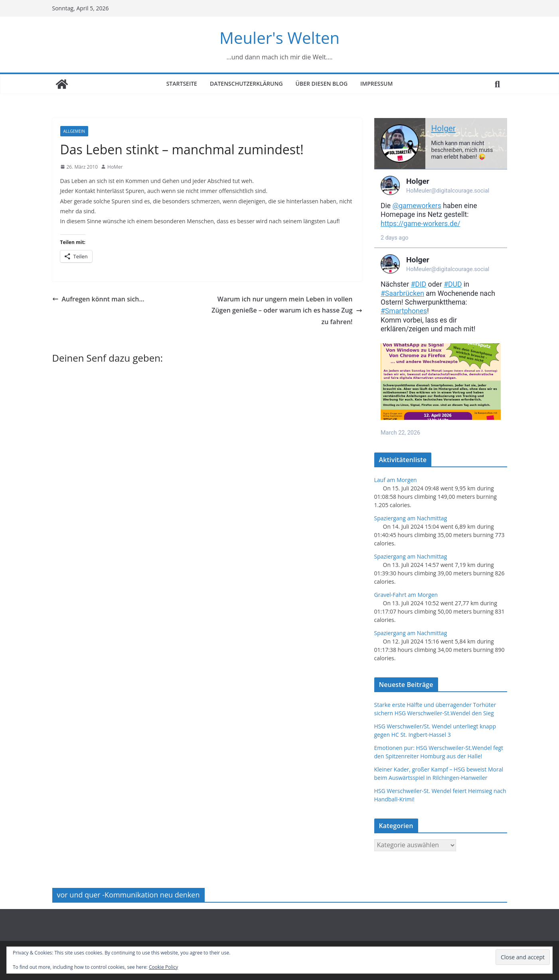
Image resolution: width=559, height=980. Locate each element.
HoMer (115, 167)
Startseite (182, 84)
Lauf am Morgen (396, 480)
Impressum (376, 84)
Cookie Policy (163, 967)
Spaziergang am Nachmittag (411, 518)
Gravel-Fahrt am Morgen (406, 595)
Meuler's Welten (279, 38)
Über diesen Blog (322, 84)
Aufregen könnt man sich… (98, 299)
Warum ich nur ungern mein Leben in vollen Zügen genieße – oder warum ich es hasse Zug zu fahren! (287, 311)
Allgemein (74, 131)
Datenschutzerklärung (246, 84)
